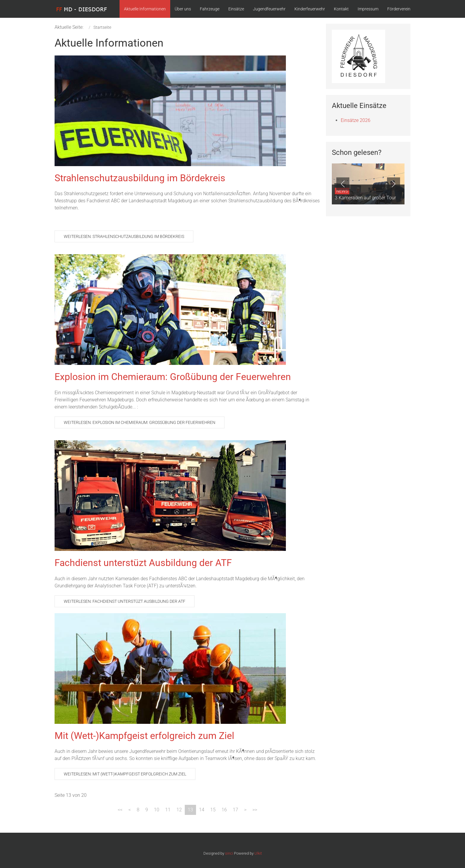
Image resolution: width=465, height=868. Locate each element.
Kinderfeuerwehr (310, 9)
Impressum (368, 9)
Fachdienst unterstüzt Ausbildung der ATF (143, 563)
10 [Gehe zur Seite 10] (157, 810)
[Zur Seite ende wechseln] (255, 810)
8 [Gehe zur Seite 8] (138, 810)
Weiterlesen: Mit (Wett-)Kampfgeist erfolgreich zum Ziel (125, 774)
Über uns (183, 9)
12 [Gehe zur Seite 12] (179, 810)
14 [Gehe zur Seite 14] (202, 810)
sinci (229, 853)
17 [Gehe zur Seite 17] (235, 810)
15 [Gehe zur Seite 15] (213, 810)
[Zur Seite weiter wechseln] (245, 810)
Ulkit (258, 853)
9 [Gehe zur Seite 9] (147, 810)
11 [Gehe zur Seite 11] (168, 810)
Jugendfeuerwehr (269, 9)
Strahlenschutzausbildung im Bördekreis (140, 178)
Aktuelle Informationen (145, 9)
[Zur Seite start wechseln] (120, 810)
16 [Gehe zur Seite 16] (224, 810)
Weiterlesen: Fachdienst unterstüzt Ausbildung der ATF (125, 601)
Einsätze (236, 9)
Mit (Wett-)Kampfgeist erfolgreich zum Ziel (144, 736)
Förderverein (399, 9)
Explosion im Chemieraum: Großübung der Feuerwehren (173, 377)
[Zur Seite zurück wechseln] (130, 810)
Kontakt (341, 9)
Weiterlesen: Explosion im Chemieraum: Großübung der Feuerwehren (140, 422)
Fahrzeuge (210, 9)
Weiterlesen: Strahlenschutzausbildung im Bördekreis (124, 236)
